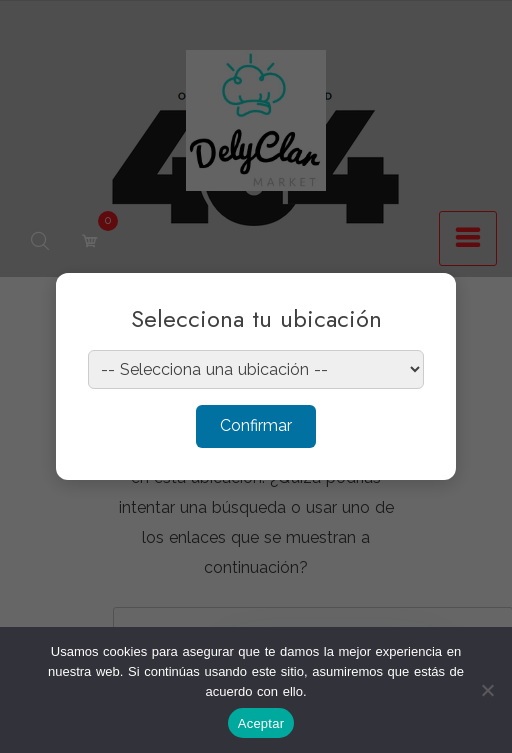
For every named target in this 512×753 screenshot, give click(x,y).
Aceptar (261, 723)
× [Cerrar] (421, 301)
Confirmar (256, 425)
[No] (487, 690)
